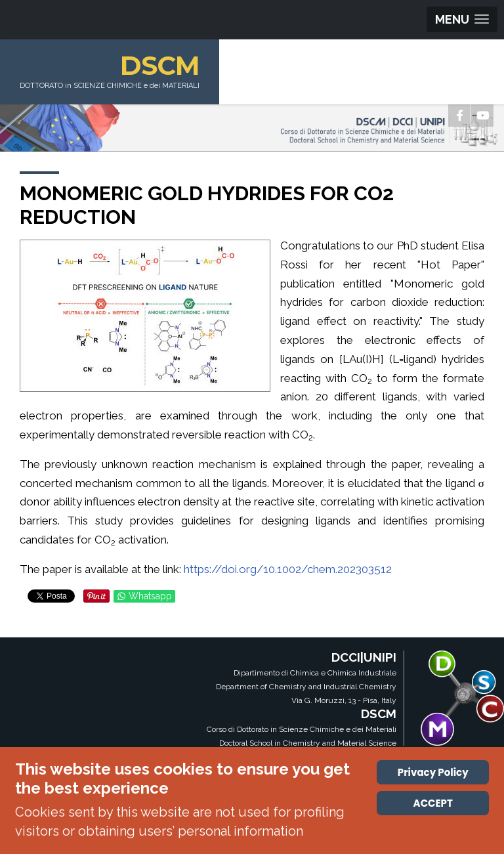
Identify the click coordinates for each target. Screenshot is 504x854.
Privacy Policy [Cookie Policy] (433, 772)
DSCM (160, 65)
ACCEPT (433, 803)
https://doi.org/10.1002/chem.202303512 (288, 569)
